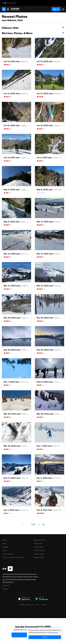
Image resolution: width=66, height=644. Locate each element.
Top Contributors (8, 554)
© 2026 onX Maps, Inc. (27, 605)
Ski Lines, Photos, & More (33, 33)
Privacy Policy (54, 632)
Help (4, 543)
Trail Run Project (39, 550)
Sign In (56, 9)
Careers (5, 589)
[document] (45, 634)
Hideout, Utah (33, 27)
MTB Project (38, 543)
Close (45, 637)
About (5, 540)
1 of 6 (33, 524)
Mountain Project (39, 540)
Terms (38, 605)
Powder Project (39, 554)
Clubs (4, 550)
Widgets (5, 547)
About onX (6, 585)
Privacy (44, 605)
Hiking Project (38, 547)
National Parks (39, 557)
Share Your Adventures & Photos (14, 557)
